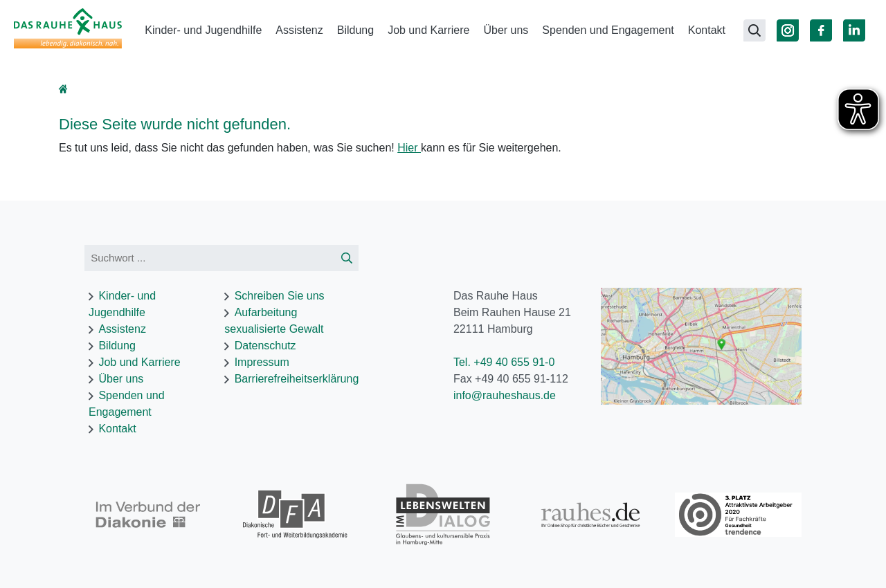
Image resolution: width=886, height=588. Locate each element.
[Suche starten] (346, 258)
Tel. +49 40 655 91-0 (504, 362)
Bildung (355, 30)
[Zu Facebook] (821, 30)
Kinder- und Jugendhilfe (203, 30)
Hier (409, 148)
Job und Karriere (428, 30)
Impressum (262, 362)
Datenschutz (265, 346)
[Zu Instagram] (788, 30)
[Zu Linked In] (854, 30)
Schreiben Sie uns (280, 296)
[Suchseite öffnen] (754, 30)
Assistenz (299, 30)
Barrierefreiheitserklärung (297, 379)
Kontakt (707, 30)
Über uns (506, 30)
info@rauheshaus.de (505, 395)
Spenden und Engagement (608, 30)
